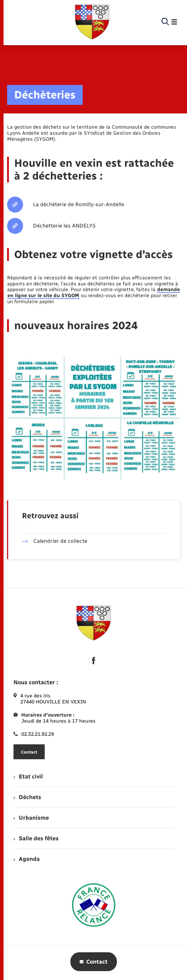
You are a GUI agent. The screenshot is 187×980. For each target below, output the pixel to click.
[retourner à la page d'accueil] (92, 22)
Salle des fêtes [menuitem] (36, 838)
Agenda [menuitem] (27, 859)
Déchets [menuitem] (27, 797)
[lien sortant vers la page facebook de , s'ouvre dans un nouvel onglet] (94, 660)
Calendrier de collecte (55, 541)
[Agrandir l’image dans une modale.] (93, 418)
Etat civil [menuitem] (28, 776)
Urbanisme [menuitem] (31, 818)
